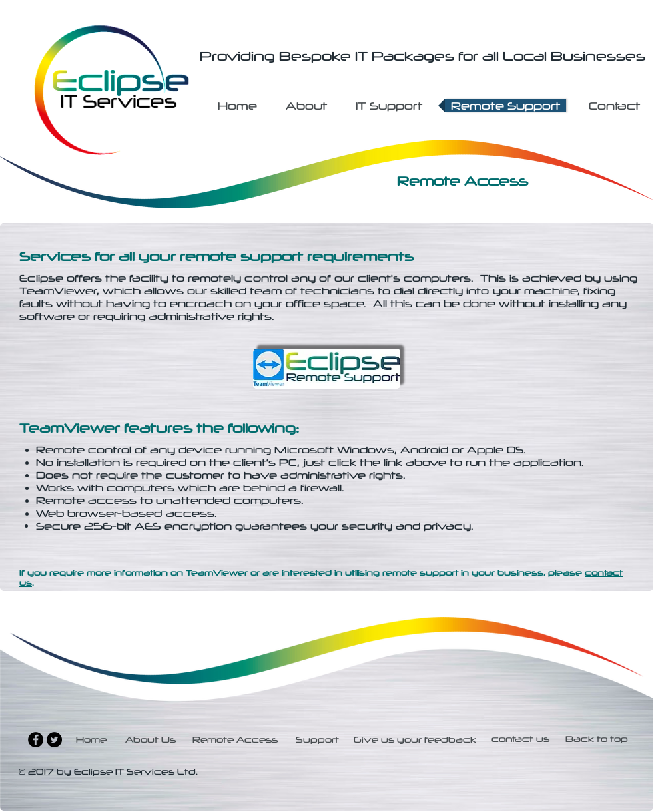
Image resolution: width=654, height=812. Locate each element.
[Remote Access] (235, 740)
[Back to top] (596, 740)
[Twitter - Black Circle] (54, 740)
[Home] (93, 740)
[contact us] (520, 740)
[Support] (318, 740)
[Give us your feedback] (415, 740)
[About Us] (151, 740)
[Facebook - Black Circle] (36, 740)
